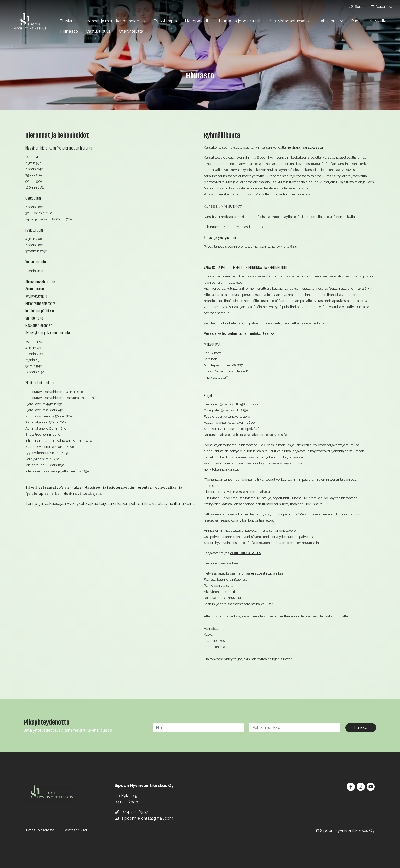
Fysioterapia (165, 21)
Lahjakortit (328, 21)
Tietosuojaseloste (40, 830)
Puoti (356, 21)
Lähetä (361, 727)
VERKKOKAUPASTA (245, 553)
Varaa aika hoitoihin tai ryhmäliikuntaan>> (239, 333)
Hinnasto (69, 31)
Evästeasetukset (74, 830)
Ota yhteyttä (131, 31)
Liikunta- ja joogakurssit (239, 21)
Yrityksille (378, 21)
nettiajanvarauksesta (305, 147)
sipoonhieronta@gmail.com (144, 818)
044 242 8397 (131, 812)
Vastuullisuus (98, 31)
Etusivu (67, 21)
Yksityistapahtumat (287, 21)
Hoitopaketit (197, 21)
